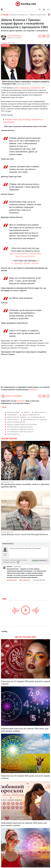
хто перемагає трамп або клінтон (20, 429)
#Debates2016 (35, 254)
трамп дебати (12, 415)
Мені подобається (25, 580)
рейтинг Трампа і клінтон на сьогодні (22, 424)
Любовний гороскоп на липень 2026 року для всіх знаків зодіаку (24, 824)
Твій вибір (5, 46)
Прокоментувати (12, 580)
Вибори (27, 412)
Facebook (21, 401)
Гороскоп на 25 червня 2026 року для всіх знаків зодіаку (25, 682)
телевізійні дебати (38, 417)
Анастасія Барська (15, 36)
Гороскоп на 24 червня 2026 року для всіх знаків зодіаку (25, 777)
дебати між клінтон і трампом (35, 420)
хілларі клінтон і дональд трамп (20, 427)
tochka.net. (33, 390)
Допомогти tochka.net (19, 15)
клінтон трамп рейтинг (16, 422)
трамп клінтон (13, 420)
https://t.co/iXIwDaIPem (19, 254)
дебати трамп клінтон (31, 415)
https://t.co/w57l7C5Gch (25, 256)
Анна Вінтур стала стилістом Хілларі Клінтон (24, 534)
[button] (44, 9)
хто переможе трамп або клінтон (20, 432)
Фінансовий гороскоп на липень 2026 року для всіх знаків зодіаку (25, 730)
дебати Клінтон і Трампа (16, 417)
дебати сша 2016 (13, 434)
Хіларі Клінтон (40, 412)
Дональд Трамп (13, 412)
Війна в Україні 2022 (38, 15)
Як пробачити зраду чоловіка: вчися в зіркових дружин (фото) (25, 485)
